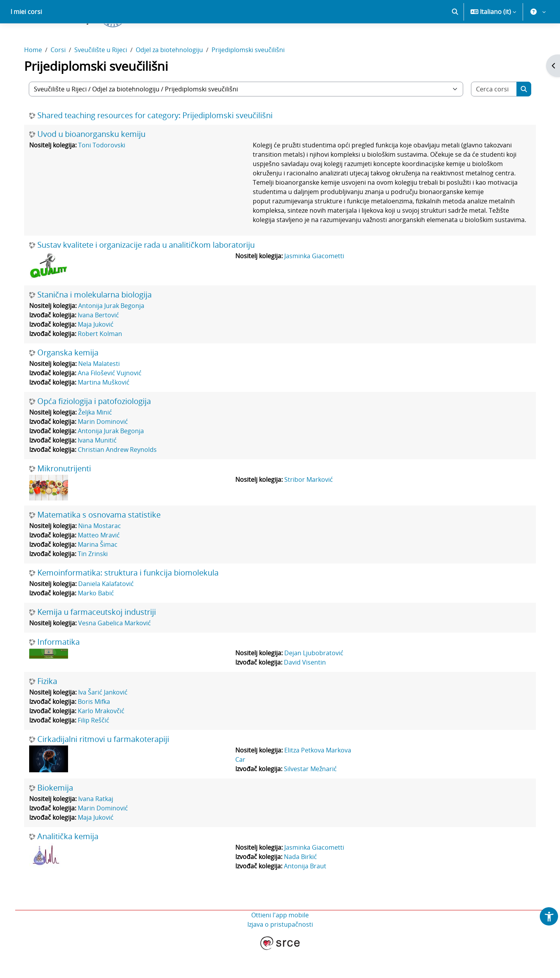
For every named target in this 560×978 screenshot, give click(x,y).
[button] (455, 39)
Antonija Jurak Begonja (115, 333)
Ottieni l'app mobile (280, 942)
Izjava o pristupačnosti (280, 952)
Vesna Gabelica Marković (118, 650)
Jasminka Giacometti (315, 283)
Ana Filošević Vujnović (113, 400)
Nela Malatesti (102, 391)
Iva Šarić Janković (106, 719)
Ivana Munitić (101, 467)
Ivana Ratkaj (99, 826)
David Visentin (306, 689)
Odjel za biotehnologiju (173, 77)
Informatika (62, 669)
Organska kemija (71, 380)
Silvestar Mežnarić (311, 796)
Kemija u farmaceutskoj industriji (100, 639)
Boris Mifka (97, 729)
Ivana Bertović (102, 342)
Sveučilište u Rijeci (104, 77)
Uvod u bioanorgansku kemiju (95, 161)
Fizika (51, 709)
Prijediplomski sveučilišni (252, 77)
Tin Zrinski (96, 581)
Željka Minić (99, 439)
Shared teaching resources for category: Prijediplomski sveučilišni (158, 143)
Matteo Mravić (102, 562)
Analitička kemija (71, 864)
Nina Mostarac (103, 553)
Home (37, 77)
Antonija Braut (306, 893)
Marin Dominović (106, 449)
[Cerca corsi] (491, 116)
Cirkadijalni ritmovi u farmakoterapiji (107, 766)
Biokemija (59, 815)
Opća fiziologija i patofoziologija (98, 429)
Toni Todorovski (105, 172)
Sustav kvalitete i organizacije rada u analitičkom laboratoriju (150, 272)
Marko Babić (99, 620)
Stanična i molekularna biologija (98, 322)
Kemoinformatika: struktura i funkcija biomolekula (131, 600)
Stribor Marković (309, 507)
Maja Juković (99, 352)
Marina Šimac (101, 572)
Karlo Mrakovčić (105, 738)
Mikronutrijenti (68, 496)
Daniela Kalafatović (109, 611)
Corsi (62, 77)
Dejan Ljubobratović (315, 680)
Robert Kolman (103, 361)
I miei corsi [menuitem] (26, 39)
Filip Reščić (97, 747)
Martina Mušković (107, 409)
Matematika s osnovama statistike (102, 542)
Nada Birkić (301, 884)
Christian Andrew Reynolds (121, 477)
